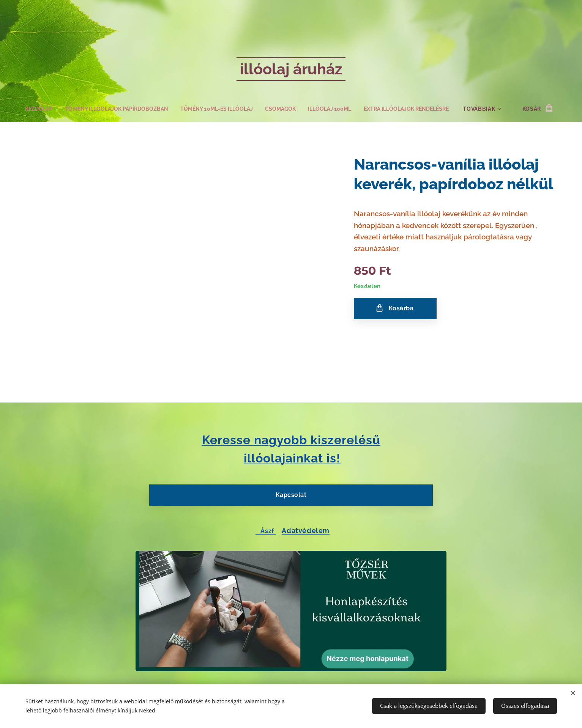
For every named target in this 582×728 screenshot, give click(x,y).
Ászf (266, 531)
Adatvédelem (306, 530)
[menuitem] (29, 109)
